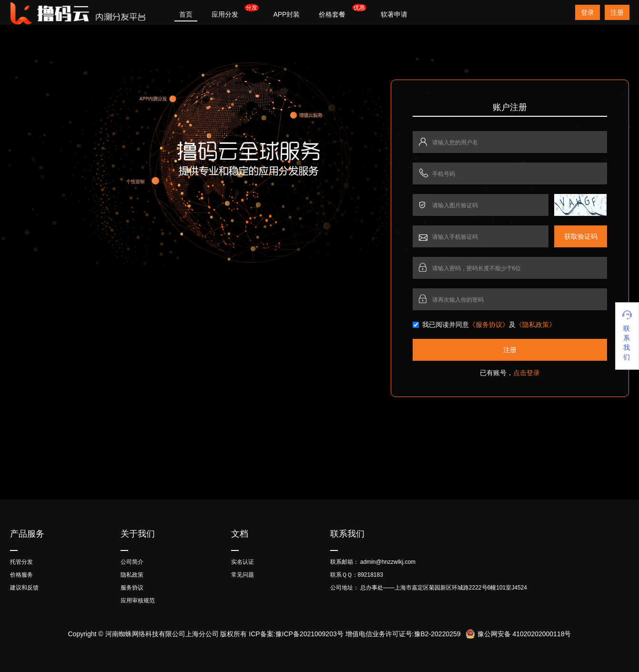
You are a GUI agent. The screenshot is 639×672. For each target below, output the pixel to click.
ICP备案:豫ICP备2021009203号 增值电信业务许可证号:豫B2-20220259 (355, 634)
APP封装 (286, 14)
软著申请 (394, 14)
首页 (186, 14)
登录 (588, 12)
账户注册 (510, 107)
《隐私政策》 (536, 325)
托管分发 (21, 562)
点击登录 (527, 373)
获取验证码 (581, 236)
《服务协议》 (489, 325)
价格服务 (21, 575)
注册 (617, 12)
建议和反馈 (24, 588)
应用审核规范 (138, 601)
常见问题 (243, 575)
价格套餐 (332, 14)
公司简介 (132, 562)
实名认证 (243, 562)
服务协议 (132, 588)
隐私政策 (132, 575)
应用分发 (225, 14)
